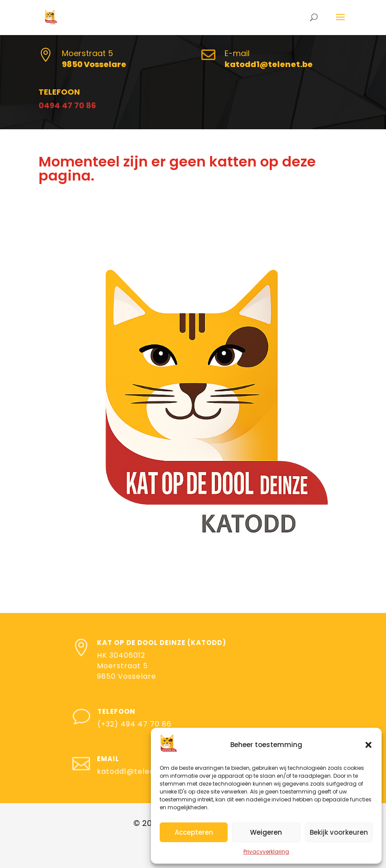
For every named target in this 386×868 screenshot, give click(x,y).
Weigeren (266, 832)
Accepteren (194, 832)
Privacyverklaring (266, 852)
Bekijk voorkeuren (339, 832)
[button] (368, 745)
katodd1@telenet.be (136, 771)
